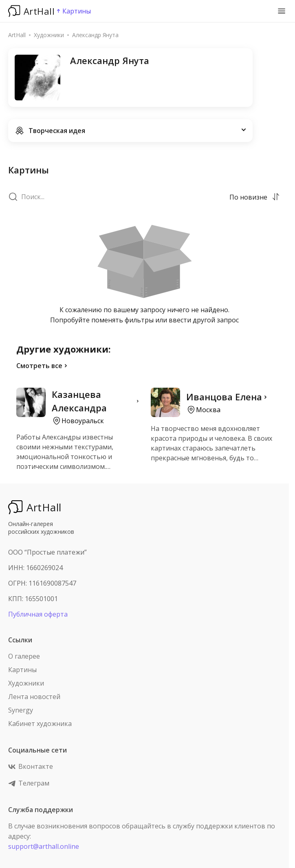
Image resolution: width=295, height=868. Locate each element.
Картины (22, 670)
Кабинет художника (40, 724)
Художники (26, 683)
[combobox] (249, 197)
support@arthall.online (44, 846)
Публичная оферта (38, 614)
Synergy (21, 710)
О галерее (24, 656)
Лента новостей (34, 697)
